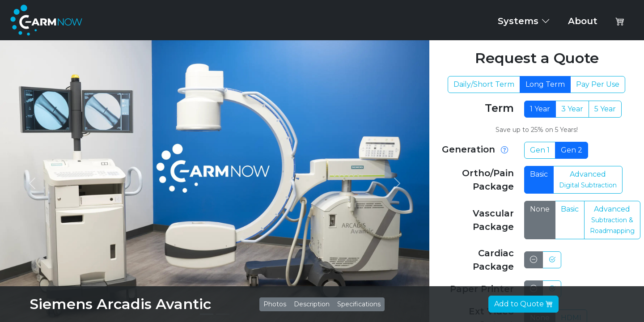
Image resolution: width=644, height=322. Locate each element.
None (540, 209)
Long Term (545, 84)
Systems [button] (524, 21)
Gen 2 (572, 150)
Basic (539, 174)
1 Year (540, 109)
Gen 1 (540, 150)
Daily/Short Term (484, 84)
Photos (275, 304)
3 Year (572, 109)
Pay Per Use (598, 84)
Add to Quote (523, 304)
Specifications (359, 304)
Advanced (588, 180)
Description (312, 304)
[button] (620, 21)
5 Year (605, 109)
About (583, 21)
